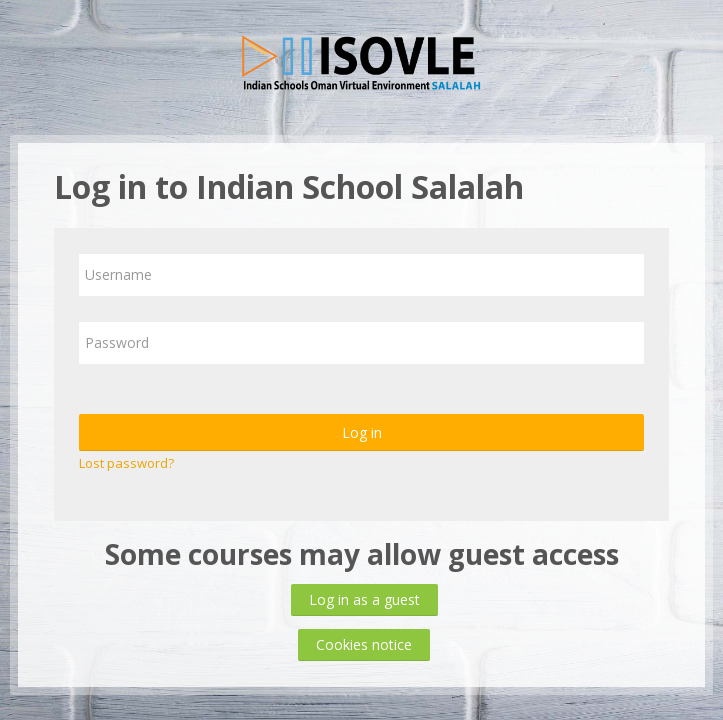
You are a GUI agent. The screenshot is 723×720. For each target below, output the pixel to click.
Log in (362, 432)
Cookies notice (364, 644)
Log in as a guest (364, 599)
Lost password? (126, 463)
